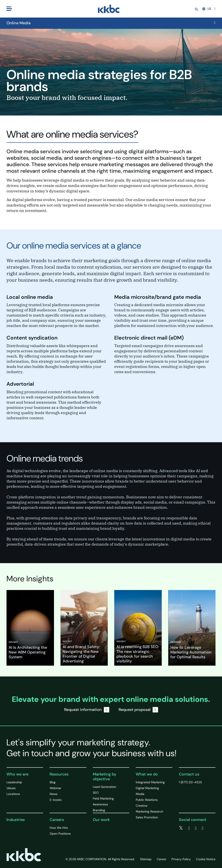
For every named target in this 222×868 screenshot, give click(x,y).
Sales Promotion (147, 817)
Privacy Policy (181, 859)
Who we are (17, 774)
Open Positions (60, 834)
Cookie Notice (206, 859)
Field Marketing (103, 798)
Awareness (100, 804)
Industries (16, 820)
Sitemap (146, 859)
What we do (147, 774)
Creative (142, 806)
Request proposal (138, 710)
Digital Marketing (147, 788)
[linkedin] (196, 828)
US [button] (207, 9)
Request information (87, 710)
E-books (56, 800)
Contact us (189, 774)
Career (162, 859)
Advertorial (20, 384)
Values (11, 788)
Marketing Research (149, 811)
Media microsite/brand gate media (158, 297)
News (54, 794)
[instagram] (203, 828)
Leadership (14, 782)
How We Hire (59, 828)
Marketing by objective (104, 777)
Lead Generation (104, 787)
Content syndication (32, 338)
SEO (96, 793)
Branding (99, 810)
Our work (101, 820)
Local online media (30, 297)
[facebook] (189, 828)
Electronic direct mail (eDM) (149, 338)
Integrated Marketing (150, 782)
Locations (13, 794)
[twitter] (181, 828)
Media (140, 794)
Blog (53, 782)
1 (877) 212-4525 (190, 782)
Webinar (55, 788)
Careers (57, 820)
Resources (59, 774)
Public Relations (147, 800)
